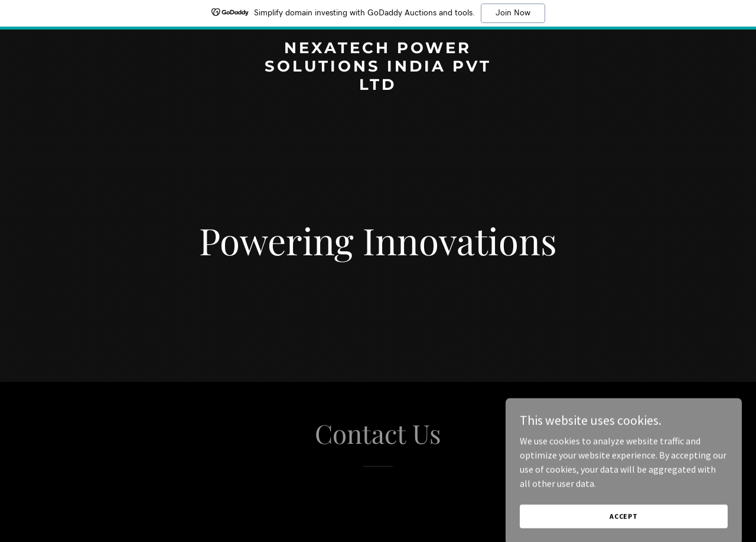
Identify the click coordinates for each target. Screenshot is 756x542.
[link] (378, 86)
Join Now (513, 13)
